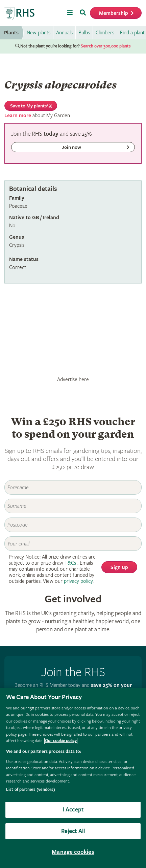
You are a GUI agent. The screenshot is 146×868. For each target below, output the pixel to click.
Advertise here (73, 379)
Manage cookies (73, 852)
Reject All (73, 831)
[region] (73, 778)
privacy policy (78, 581)
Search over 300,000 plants (106, 46)
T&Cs (70, 563)
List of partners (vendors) (31, 790)
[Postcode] (73, 525)
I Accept (73, 810)
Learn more (18, 116)
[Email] (73, 544)
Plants (11, 33)
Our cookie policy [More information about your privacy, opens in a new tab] (61, 741)
